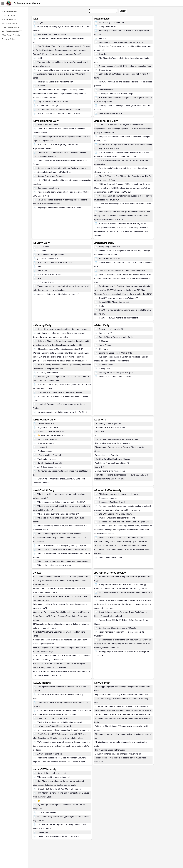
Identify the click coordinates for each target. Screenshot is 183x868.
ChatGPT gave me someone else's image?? (118, 298)
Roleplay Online (8, 39)
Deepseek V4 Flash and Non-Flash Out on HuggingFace (124, 522)
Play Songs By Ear (9, 23)
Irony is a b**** (106, 333)
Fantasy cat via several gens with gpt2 (116, 373)
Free (39, 267)
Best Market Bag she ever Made (52, 34)
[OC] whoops (43, 247)
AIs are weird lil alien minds (111, 259)
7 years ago (43, 832)
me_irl (40, 23)
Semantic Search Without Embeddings (54, 172)
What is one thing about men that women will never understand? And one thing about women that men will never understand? (59, 538)
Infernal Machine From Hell (49, 455)
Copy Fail (103, 54)
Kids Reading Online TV (12, 31)
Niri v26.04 (100, 431)
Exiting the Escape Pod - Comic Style (116, 353)
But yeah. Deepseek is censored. (52, 773)
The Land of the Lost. (47, 459)
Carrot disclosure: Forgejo (106, 455)
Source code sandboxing (48, 188)
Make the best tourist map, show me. (115, 377)
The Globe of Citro (46, 424)
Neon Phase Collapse (47, 439)
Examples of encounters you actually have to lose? (60, 392)
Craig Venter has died (109, 27)
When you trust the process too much (54, 777)
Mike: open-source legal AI (111, 113)
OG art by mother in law (48, 373)
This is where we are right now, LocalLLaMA (118, 494)
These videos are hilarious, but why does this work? (60, 836)
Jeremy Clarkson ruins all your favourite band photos (122, 270)
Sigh (39, 278)
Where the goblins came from (112, 23)
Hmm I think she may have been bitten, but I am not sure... (63, 329)
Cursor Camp (105, 70)
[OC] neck (42, 251)
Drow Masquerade (46, 443)
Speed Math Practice (10, 27)
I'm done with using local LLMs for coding (117, 518)
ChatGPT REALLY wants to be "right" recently (119, 318)
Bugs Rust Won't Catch (48, 125)
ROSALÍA (103, 341)
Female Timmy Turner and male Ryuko (116, 337)
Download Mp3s (8, 16)
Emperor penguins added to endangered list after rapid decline (122, 714)
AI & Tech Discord (9, 19)
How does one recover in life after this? (55, 263)
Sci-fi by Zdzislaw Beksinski (50, 463)
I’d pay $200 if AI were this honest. (114, 302)
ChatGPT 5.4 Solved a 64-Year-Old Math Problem (59, 789)
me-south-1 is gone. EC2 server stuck (54, 718)
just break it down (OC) (48, 259)
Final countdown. (45, 451)
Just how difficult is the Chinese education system (59, 109)
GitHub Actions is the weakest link (110, 471)
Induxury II (42, 447)
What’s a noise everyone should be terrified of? (58, 514)
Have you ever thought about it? (51, 255)
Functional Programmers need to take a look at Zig (121, 42)
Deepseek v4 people (108, 498)
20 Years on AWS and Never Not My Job (55, 726)
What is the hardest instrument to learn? (55, 565)
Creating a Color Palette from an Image (116, 94)
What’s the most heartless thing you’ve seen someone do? (63, 561)
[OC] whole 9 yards (46, 282)
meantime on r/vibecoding (110, 557)
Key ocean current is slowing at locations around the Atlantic (121, 695)
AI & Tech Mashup (9, 12)
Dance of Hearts (106, 365)
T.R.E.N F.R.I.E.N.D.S (47, 813)
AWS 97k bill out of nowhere (50, 754)
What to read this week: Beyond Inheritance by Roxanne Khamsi (123, 710)
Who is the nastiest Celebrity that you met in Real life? (61, 502)
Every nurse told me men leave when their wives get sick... (63, 70)
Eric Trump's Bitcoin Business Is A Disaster (118, 628)
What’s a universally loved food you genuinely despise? (62, 546)
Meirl (40, 58)
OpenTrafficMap (106, 90)
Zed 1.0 (102, 38)
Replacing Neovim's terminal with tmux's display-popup (62, 168)
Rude (102, 306)
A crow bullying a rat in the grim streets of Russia (59, 113)
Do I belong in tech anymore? (108, 424)
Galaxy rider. (105, 369)
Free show (42, 270)
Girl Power (104, 349)
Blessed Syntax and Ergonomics (52, 176)
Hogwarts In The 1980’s (48, 427)
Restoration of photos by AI (111, 329)
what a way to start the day (49, 274)
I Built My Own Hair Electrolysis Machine (113, 459)
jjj (96, 435)
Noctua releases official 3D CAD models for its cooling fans (125, 66)
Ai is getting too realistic (110, 247)
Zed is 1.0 (99, 467)
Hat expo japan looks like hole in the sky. (55, 82)
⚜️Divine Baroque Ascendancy (51, 435)
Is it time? (42, 86)
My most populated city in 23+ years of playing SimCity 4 (62, 412)
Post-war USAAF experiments (51, 431)
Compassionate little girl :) (49, 106)
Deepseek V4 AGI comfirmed (112, 502)
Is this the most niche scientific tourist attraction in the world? (121, 706)
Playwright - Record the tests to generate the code (59, 208)
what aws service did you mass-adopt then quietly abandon (63, 730)
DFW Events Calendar (11, 35)
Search (123, 11)
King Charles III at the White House (53, 102)
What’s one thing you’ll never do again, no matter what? (62, 549)
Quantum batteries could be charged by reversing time (119, 754)
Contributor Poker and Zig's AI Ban (110, 427)
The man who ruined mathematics (110, 750)
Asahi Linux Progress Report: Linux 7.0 (112, 463)
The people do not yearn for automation (112, 443)
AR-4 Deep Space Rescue (49, 467)
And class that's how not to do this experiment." (58, 294)
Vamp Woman (105, 345)
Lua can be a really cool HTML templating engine (116, 439)
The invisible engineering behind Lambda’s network (60, 722)
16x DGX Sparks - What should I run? (116, 514)
